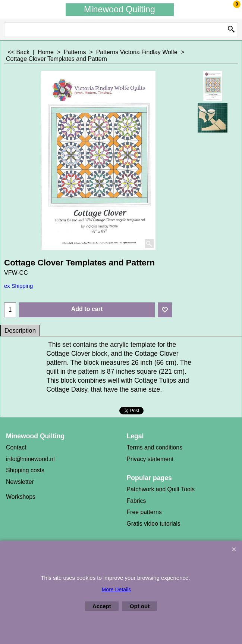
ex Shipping (18, 286)
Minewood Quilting (120, 9)
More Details (117, 589)
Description (20, 331)
